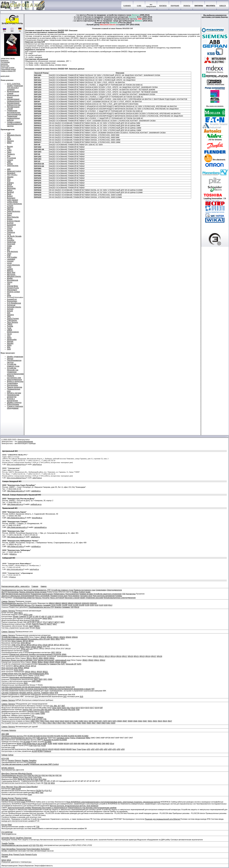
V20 (72, 607)
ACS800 (78, 736)
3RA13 (22, 647)
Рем (9, 156)
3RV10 (95, 656)
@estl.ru (13, 554)
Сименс (5, 601)
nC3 (30, 845)
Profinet (82, 592)
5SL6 (73, 708)
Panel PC (43, 624)
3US (81, 696)
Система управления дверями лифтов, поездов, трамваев (25, 693)
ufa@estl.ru (35, 537)
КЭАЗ (9, 150)
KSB (9, 133)
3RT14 (23, 645)
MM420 (58, 603)
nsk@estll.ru (34, 569)
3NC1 (45, 723)
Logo (30, 614)
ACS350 (50, 736)
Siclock (68, 687)
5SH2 (52, 721)
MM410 (52, 603)
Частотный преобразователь (35, 590)
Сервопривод (12, 383)
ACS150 (37, 736)
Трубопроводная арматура (24, 598)
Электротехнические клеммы (19, 808)
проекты (187, 5)
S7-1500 (55, 616)
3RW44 (75, 637)
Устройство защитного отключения (107, 594)
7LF (33, 715)
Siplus (45, 618)
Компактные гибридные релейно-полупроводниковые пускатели (35, 654)
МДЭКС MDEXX (8, 768)
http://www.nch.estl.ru (16, 546)
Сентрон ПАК (38, 710)
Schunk (10, 311)
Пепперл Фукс (7, 854)
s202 (93, 749)
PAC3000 (48, 710)
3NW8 (130, 721)
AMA (75, 743)
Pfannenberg (12, 290)
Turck (9, 328)
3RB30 (46, 658)
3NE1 (74, 723)
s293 (123, 749)
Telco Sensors (12, 322)
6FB (56, 693)
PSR (31, 745)
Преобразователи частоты (12, 590)
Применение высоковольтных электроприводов (14, 112)
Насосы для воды (42, 598)
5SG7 (37, 721)
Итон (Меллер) (7, 787)
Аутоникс (5, 730)
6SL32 (77, 607)
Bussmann (11, 198)
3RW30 (50, 637)
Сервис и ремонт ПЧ (8, 71)
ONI (9, 137)
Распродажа (5, 66)
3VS (65, 696)
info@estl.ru (37, 464)
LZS (31, 649)
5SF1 (101, 721)
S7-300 (35, 616)
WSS (53, 783)
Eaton (9, 215)
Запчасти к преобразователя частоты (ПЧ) (19, 738)
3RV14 (113, 656)
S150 (106, 605)
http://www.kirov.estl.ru (16, 518)
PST (39, 745)
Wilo (9, 347)
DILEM (18, 789)
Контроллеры (12, 385)
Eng (12, 30)
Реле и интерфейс (42, 596)
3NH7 (170, 721)
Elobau (10, 219)
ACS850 (85, 736)
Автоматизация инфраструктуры (14, 104)
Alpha (20, 779)
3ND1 (150, 721)
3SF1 (45, 679)
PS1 (38, 845)
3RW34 (62, 637)
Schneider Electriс (9, 838)
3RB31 (52, 658)
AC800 (40, 751)
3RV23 (142, 656)
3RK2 (58, 639)
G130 (87, 605)
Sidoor (52, 693)
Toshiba (10, 326)
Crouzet (10, 206)
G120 (70, 605)
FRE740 (52, 775)
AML (87, 743)
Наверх (43, 586)
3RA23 (34, 647)
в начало (127, 5)
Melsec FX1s (18, 777)
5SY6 (78, 708)
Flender (10, 230)
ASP (9, 181)
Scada (88, 592)
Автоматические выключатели (18, 594)
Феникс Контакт (8, 798)
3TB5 (14, 645)
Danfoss (10, 207)
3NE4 (84, 723)
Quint (23, 802)
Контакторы (131, 594)
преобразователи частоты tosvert (15, 845)
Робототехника (13, 404)
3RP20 (22, 666)
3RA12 (103, 660)
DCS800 (48, 742)
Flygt (9, 234)
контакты (163, 5)
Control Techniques (14, 204)
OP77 (34, 622)
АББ (3, 734)
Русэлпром (11, 158)
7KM (78, 710)
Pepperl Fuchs (19, 854)
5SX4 (59, 708)
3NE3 (79, 723)
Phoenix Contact (13, 292)
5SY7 (92, 708)
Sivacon (28, 717)
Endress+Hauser (14, 221)
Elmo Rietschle (13, 217)
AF (14, 747)
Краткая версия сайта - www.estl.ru (16, 586)
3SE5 (41, 679)
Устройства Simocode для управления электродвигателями (15, 371)
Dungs (10, 213)
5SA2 (72, 721)
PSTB (43, 745)
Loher (9, 267)
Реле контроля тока (9, 668)
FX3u (39, 777)
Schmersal (11, 305)
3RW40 (68, 637)
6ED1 (26, 614)
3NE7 (94, 723)
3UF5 (79, 664)
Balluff (9, 184)
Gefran (10, 238)
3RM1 (64, 654)
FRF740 (58, 775)
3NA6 (135, 721)
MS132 (45, 749)
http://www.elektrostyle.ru (16, 464)
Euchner (10, 223)
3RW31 (56, 637)
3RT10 (25, 641)
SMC (9, 316)
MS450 (63, 749)
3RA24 (40, 647)
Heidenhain (11, 242)
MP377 (57, 622)
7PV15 (28, 666)
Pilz (8, 294)
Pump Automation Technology (38, 849)
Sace (74, 749)
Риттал (4, 825)
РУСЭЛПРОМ (7, 832)
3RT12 (28, 643)
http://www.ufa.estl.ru (16, 537)
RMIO (88, 738)
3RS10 (28, 672)
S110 (97, 605)
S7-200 (29, 616)
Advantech (11, 173)
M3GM (66, 743)
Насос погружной (57, 598)
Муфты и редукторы (15, 381)
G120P (65, 605)
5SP (101, 708)
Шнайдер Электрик (24, 838)
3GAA (24, 743)
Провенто (11, 154)
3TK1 (40, 645)
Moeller (10, 278)
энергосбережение (25, 441)
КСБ (3, 758)
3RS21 (45, 672)
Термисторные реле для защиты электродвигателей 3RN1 (25, 673)
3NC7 (64, 723)
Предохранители (72, 594)
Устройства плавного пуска (13, 365)
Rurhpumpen (12, 301)
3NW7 (125, 721)
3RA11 (97, 660)
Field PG (35, 624)
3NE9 (104, 723)
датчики (5, 856)
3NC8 (69, 723)
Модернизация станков (13, 92)
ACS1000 (47, 740)
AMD (107, 743)
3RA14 (28, 647)
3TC (67, 645)
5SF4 (110, 721)
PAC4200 (72, 710)
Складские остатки (7, 67)
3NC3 (55, 723)
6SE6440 (93, 603)
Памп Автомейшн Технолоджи (14, 849)
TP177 (45, 622)
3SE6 (50, 679)
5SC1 (86, 721)
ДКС (9, 148)
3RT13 (35, 645)
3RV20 (130, 656)
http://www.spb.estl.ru (16, 491)
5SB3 (81, 721)
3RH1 (23, 649)
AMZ (95, 743)
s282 (106, 749)
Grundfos (11, 240)
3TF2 (18, 645)
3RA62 (40, 662)
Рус (4, 30)
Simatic (16, 616)
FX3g (35, 777)
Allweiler (10, 177)
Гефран (5, 755)
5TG (37, 719)
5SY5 (87, 708)
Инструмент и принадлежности (55, 808)
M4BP (55, 743)
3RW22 (43, 637)
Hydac (9, 246)
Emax (84, 749)
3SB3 (38, 681)
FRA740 (31, 775)
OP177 (40, 622)
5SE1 (108, 723)
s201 (88, 749)
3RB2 (41, 658)
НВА (3, 594)
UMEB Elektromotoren (13, 331)
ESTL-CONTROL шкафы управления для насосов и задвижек (15, 87)
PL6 (47, 791)
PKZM (39, 791)
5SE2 (33, 721)
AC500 (35, 751)
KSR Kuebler (12, 257)
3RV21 (136, 656)
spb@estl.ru (36, 491)
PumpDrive (32, 762)
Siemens (10, 141)
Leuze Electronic (13, 265)
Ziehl (9, 349)
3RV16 (119, 656)
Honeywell (11, 244)
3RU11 (29, 658)
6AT (93, 689)
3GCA (40, 743)
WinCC (37, 626)
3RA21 (85, 660)
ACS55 (30, 736)
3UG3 (16, 670)
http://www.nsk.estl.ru (15, 569)
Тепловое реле (86, 596)
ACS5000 (63, 740)
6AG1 (50, 618)
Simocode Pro (44, 664)
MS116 (39, 749)
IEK (8, 250)
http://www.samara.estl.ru (17, 527)
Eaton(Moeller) (32, 787)
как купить (211, 5)
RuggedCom (12, 299)
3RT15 (56, 645)
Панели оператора (15, 387)
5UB (33, 719)
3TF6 (23, 643)
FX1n (25, 777)
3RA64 (46, 662)
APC (9, 179)
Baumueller (11, 188)
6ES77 (50, 624)
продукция (175, 5)
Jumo (9, 253)
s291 (114, 749)
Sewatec (25, 760)
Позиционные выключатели (42, 594)
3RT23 (29, 645)
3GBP (50, 743)
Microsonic (11, 274)
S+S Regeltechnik (14, 303)
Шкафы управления (15, 357)
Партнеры (4, 64)
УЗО (124, 594)
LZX (27, 649)
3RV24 (148, 656)
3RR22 (26, 668)
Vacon (9, 334)
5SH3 (57, 721)
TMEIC (10, 324)
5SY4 (82, 708)
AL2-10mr (26, 779)
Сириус (19, 641)
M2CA (35, 743)
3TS (36, 696)
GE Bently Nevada (14, 236)
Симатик (23, 616)
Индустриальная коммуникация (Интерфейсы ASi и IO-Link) (26, 639)
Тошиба (5, 843)
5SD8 (91, 721)
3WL (55, 706)
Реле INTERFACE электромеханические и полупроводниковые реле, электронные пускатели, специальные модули (113, 802)
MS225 (51, 749)
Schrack (10, 309)
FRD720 (38, 775)
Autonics (10, 183)
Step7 (31, 626)
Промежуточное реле (59, 596)
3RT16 (62, 645)
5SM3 (43, 713)
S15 (34, 845)
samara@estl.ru (40, 527)
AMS (91, 743)
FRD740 (45, 775)
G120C (59, 605)
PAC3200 (64, 710)
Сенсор (10, 160)
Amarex (11, 760)
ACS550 (64, 736)
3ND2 (155, 721)
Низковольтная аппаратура (13, 396)
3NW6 (120, 721)
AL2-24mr (43, 779)
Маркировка (37, 808)
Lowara (10, 269)
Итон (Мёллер (20, 787)
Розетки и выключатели (12, 400)
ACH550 (71, 736)
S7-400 (41, 616)
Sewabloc (33, 760)
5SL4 (69, 708)
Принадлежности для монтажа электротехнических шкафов (92, 808)
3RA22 (91, 660)
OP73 (29, 622)
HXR (71, 743)
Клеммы (119, 596)
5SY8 (97, 708)
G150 (92, 605)
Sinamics (39, 605)
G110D (76, 605)
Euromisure (11, 225)
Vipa (9, 336)
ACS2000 (55, 740)
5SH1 (47, 721)
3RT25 (51, 645)
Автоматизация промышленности (14, 100)
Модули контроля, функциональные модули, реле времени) (74, 806)
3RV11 (101, 656)
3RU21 (35, 658)
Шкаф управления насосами (92, 598)
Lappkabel (11, 259)
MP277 (51, 622)
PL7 (50, 791)
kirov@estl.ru (37, 518)
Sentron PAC (28, 710)
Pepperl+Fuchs (13, 288)
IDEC (9, 248)
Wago (9, 338)
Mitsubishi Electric (14, 135)
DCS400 (27, 742)
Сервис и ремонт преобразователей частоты (15, 124)
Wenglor (10, 343)
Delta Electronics (14, 211)
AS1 (41, 845)
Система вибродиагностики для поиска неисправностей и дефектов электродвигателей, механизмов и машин (46, 689)
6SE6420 (78, 603)
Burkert (10, 196)
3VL (52, 706)
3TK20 (45, 645)
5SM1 (38, 713)
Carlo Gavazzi (12, 200)
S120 (101, 605)
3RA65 (52, 662)
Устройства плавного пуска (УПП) (15, 637)
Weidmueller (12, 339)
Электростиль (13, 166)
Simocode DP (71, 664)
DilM (13, 789)
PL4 (43, 791)
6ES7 (61, 616)
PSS (35, 745)
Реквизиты (4, 60)
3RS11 (34, 672)
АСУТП (4, 592)
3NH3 (160, 721)
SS (49, 783)
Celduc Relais (12, 202)
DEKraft (10, 209)
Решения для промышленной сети (163, 819)
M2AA (19, 743)
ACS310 (43, 736)
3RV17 (125, 656)
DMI (104, 743)
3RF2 (53, 652)
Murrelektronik (13, 280)
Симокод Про (55, 664)
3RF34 (58, 652)
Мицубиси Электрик (10, 773)
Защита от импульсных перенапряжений (18, 596)
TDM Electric (12, 320)
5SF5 (105, 721)
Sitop (16, 613)
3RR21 (21, 668)
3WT (63, 706)
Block (9, 194)
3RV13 (107, 656)
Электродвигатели (14, 379)
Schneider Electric (14, 307)
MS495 (69, 749)
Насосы (10, 358)
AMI (79, 743)
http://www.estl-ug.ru (15, 504)
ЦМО (9, 162)
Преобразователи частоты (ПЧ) (14, 603)
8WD (26, 683)
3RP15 (16, 666)
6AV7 (55, 624)
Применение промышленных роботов (13, 118)
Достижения (5, 62)
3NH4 (165, 721)
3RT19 (33, 666)
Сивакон (40, 717)
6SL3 (110, 605)
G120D (82, 605)
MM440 (71, 603)
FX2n (30, 777)
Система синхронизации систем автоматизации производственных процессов (33, 687)
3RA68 (58, 662)
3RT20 (31, 641)
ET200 (32, 620)
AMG (99, 743)
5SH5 (67, 721)
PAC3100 (56, 710)
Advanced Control (14, 171)
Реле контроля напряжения (104, 596)
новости (223, 5)
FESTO (10, 227)
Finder (9, 228)
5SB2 (76, 721)
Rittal (9, 139)
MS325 (57, 749)
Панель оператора (27, 592)
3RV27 (154, 656)
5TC (41, 719)
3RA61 (34, 662)
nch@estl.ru (36, 546)
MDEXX (10, 271)
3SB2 (33, 681)
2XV (73, 687)
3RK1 (53, 639)
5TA (45, 719)
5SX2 (54, 708)
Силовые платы (63, 738)
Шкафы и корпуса (14, 402)
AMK (83, 743)
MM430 (64, 603)
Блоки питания (41, 592)
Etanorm (18, 760)
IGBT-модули (42, 738)
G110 (54, 605)
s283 (110, 749)
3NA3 (140, 721)
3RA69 (64, 662)
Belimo (10, 190)
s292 (118, 749)
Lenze (9, 263)
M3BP (45, 743)
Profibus (75, 592)
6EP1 (20, 613)
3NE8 (99, 723)
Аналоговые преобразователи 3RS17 (24, 677)
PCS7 (38, 628)
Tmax (79, 749)
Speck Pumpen (13, 318)
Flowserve (11, 232)
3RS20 (39, 672)
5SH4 (62, 721)
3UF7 (63, 664)
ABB (9, 169)
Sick (9, 313)
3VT (59, 706)
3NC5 (59, 723)
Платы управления (78, 738)
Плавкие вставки (86, 594)
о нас (139, 5)
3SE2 (36, 679)
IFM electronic (12, 251)
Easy (30, 794)
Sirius (14, 641)
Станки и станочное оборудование (15, 407)
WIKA (9, 143)
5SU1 (42, 711)
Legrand (10, 261)
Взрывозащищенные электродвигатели (120, 598)
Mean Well (11, 272)
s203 (97, 749)
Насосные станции (72, 598)
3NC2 (49, 723)
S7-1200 (48, 616)
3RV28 (159, 656)
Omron (10, 282)
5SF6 (114, 721)
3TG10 (26, 651)
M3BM (61, 743)
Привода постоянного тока (14, 377)
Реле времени (74, 596)
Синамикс (47, 605)
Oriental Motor (13, 286)
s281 (101, 749)
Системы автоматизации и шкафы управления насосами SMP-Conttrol (30, 764)
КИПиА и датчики (14, 393)
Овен (9, 152)
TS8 (38, 827)
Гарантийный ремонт (8, 69)
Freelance (47, 751)
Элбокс (10, 164)
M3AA (29, 743)
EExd (112, 743)
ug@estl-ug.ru (36, 504)
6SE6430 (85, 603)
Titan (42, 792)
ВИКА (4, 860)
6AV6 (62, 622)
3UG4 (21, 670)
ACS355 (57, 736)
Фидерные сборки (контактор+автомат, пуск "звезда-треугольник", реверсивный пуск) (36, 660)
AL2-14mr (35, 779)
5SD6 (96, 721)
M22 (33, 792)
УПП (49, 590)
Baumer (10, 186)
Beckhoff (10, 192)
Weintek (10, 341)
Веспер (10, 146)
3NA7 (145, 721)
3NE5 (89, 723)
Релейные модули (24, 800)
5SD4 (113, 723)
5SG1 (42, 721)
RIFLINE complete (9, 800)
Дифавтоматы (59, 594)
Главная (35, 586)
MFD (37, 792)
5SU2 (47, 711)
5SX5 (64, 708)
